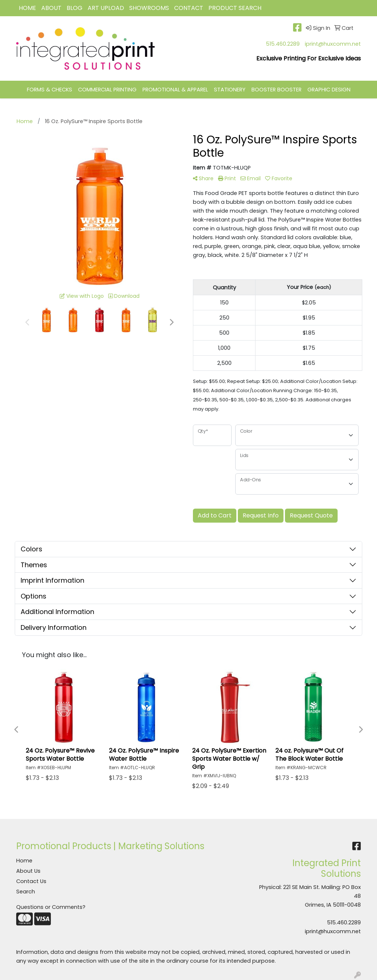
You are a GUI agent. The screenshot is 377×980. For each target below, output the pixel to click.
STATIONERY (230, 90)
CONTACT (189, 8)
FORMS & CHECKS (50, 90)
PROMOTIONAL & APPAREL (175, 90)
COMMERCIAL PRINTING (107, 90)
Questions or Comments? (51, 907)
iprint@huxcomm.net (333, 44)
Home (24, 861)
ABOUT (51, 8)
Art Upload (106, 8)
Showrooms (149, 8)
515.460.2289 (283, 44)
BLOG (75, 8)
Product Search (235, 8)
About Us (28, 871)
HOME (27, 8)
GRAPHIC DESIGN (329, 90)
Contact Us (31, 881)
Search (26, 892)
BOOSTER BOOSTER (276, 90)
